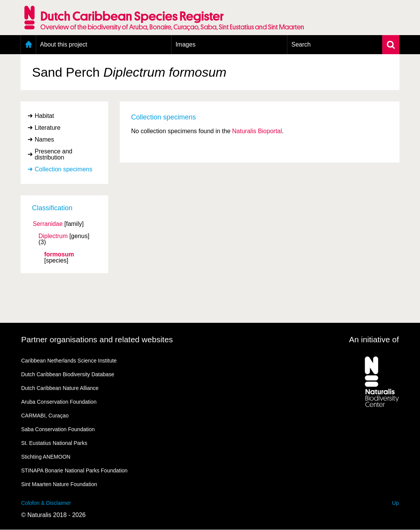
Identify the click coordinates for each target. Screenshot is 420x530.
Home (28, 45)
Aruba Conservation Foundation (59, 402)
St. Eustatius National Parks (55, 443)
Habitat (44, 116)
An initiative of (374, 339)
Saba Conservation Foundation (58, 429)
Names (44, 139)
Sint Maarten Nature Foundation (59, 484)
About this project (64, 44)
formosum (59, 255)
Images (185, 44)
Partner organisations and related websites (97, 339)
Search (301, 44)
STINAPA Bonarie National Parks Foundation (75, 470)
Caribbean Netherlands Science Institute (69, 361)
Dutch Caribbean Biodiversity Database (68, 374)
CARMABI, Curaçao (45, 416)
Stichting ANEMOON (46, 457)
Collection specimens (63, 169)
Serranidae (48, 224)
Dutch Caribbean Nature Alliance (60, 388)
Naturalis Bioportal (257, 131)
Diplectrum (53, 236)
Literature (48, 128)
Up (396, 503)
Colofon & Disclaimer (46, 503)
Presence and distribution (54, 154)
